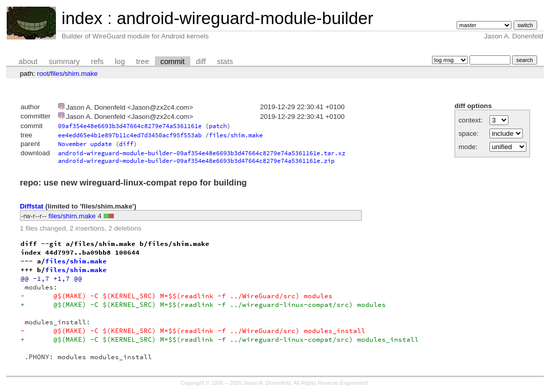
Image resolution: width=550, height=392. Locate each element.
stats (225, 61)
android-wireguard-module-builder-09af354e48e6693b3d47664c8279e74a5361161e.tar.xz (202, 153)
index (82, 18)
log (120, 61)
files (57, 74)
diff (201, 61)
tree (142, 61)
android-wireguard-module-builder (245, 18)
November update (85, 144)
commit (173, 61)
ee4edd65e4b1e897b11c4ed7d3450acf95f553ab (130, 135)
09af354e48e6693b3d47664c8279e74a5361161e (130, 126)
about (28, 61)
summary (64, 61)
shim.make (81, 74)
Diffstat (32, 206)
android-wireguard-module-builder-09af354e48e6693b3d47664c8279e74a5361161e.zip (196, 161)
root (43, 74)
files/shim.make (236, 135)
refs (97, 61)
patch (218, 126)
